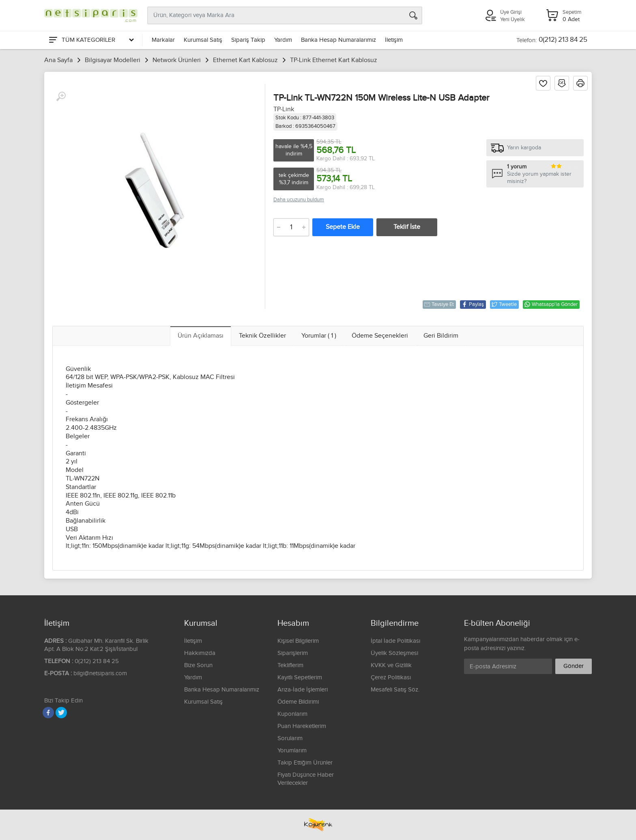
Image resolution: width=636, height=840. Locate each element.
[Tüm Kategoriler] (91, 40)
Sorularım (290, 738)
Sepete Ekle (343, 227)
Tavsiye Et (439, 304)
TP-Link (284, 109)
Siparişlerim (293, 653)
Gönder (574, 666)
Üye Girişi (511, 12)
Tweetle (504, 304)
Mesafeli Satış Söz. (395, 690)
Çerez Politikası (391, 677)
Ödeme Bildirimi (298, 702)
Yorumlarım (292, 751)
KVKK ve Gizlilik (391, 665)
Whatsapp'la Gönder (551, 304)
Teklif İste (407, 227)
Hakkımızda (200, 653)
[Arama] (413, 15)
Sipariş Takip (248, 40)
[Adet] (291, 227)
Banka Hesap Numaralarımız (338, 40)
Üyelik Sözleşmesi (394, 653)
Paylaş (473, 304)
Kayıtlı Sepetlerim (300, 677)
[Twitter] (61, 713)
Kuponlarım (292, 714)
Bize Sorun (198, 665)
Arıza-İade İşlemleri (303, 690)
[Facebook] (48, 713)
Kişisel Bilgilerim (298, 641)
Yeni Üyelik (512, 19)
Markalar (163, 40)
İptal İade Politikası (395, 641)
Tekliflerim (290, 665)
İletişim (394, 40)
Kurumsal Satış (203, 40)
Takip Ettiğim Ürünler (305, 763)
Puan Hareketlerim (302, 726)
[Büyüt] (61, 97)
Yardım (283, 40)
